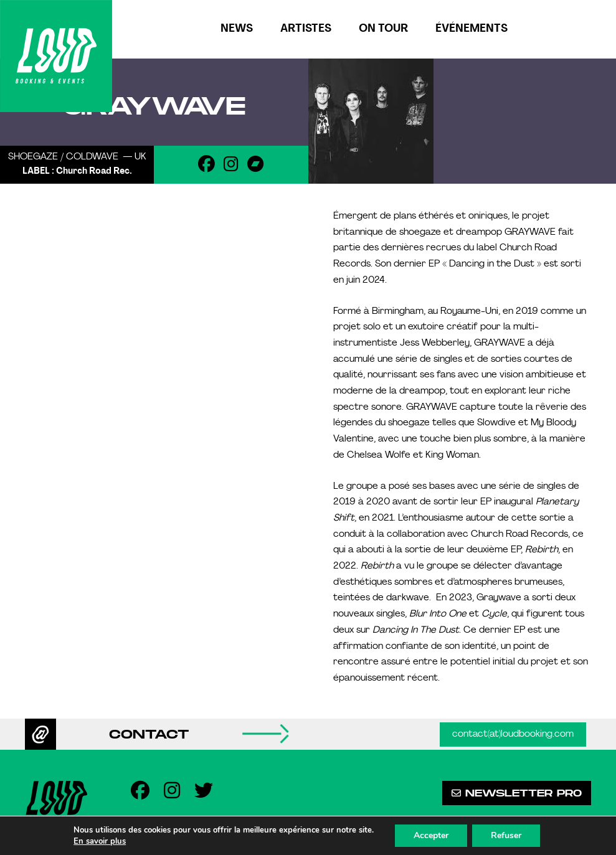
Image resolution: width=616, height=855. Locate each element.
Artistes (306, 29)
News (237, 29)
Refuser (506, 835)
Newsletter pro (517, 793)
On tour (383, 29)
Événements (471, 29)
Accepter (431, 835)
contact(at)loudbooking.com (513, 735)
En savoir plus (100, 841)
